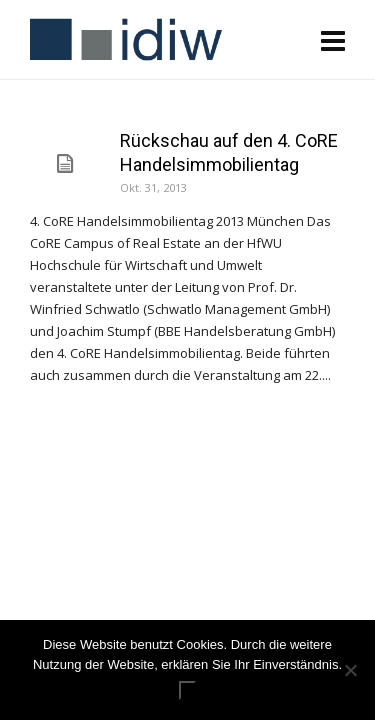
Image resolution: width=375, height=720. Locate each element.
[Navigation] (333, 40)
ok (188, 690)
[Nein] (350, 670)
